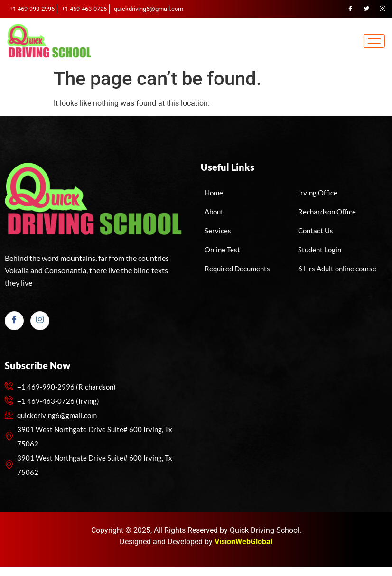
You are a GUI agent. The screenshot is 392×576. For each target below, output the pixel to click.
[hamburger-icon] (374, 41)
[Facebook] (350, 9)
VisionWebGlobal (243, 542)
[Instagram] (383, 9)
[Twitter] (366, 9)
